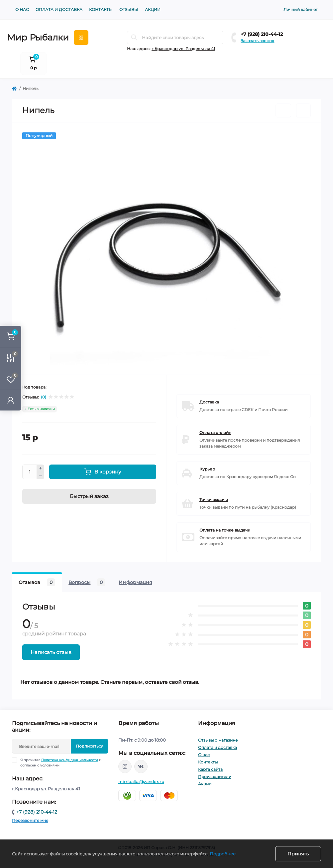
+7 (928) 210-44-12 (262, 34)
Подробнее (223, 854)
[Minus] (41, 476)
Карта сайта (210, 769)
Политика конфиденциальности (70, 760)
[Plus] (41, 468)
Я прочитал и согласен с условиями (61, 762)
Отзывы (129, 9)
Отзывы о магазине (218, 740)
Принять (298, 854)
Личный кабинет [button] (301, 9)
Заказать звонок (257, 41)
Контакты (101, 9)
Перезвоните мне (30, 820)
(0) (44, 397)
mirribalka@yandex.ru (141, 782)
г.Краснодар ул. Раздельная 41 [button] (183, 49)
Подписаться (90, 746)
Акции (153, 9)
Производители (215, 777)
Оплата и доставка (59, 9)
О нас (22, 9)
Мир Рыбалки (38, 37)
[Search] (134, 37)
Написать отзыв (51, 652)
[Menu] (81, 37)
